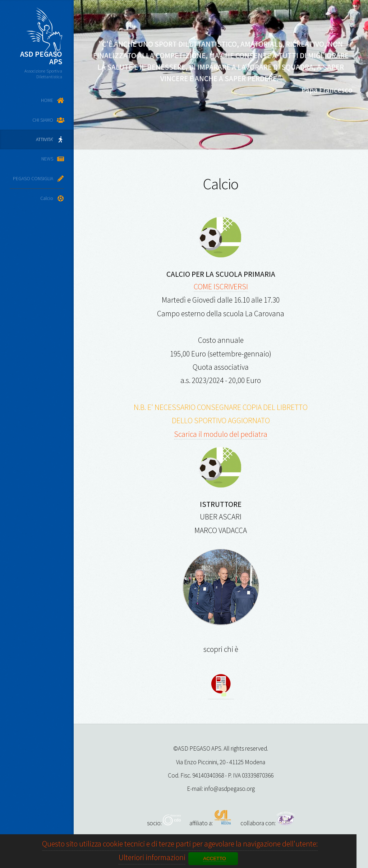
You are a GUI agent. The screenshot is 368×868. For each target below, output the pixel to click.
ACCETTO (214, 858)
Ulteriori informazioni (152, 857)
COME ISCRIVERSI (221, 287)
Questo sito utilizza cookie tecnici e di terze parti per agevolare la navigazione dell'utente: (180, 844)
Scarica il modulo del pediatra (221, 434)
